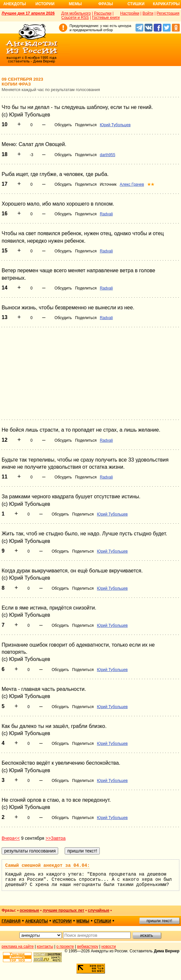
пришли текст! (159, 921)
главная (11, 921)
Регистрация (168, 13)
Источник (108, 184)
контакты (45, 946)
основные (29, 910)
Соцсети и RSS (75, 18)
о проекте (65, 946)
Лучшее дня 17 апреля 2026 (28, 13)
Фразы (105, 4)
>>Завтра (56, 838)
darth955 (107, 155)
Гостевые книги (106, 18)
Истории (45, 4)
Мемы (75, 4)
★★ (151, 184)
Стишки (136, 4)
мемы (83, 921)
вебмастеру (88, 946)
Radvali (106, 214)
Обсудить (63, 125)
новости (109, 946)
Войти (148, 13)
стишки (102, 921)
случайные (98, 910)
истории (62, 921)
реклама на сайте (18, 946)
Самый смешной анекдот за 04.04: (47, 866)
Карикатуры (166, 4)
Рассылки (103, 13)
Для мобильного (76, 13)
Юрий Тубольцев (115, 125)
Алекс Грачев (132, 184)
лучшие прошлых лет (63, 910)
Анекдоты (15, 4)
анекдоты (37, 921)
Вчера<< (11, 838)
